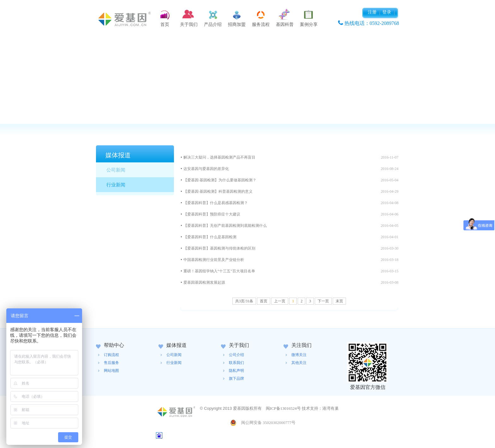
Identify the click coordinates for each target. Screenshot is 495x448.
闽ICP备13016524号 (283, 408)
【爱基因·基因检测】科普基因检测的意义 (218, 191)
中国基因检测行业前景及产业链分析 (214, 260)
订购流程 (111, 355)
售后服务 (111, 363)
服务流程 (261, 24)
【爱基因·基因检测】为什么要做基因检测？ (220, 180)
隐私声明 (236, 371)
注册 (372, 12)
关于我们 (189, 24)
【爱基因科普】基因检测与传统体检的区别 (219, 248)
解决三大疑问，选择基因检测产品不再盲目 (219, 157)
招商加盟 (237, 24)
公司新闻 (116, 170)
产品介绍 (213, 24)
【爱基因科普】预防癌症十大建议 (212, 214)
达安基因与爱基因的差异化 (206, 169)
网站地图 (111, 371)
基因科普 (285, 24)
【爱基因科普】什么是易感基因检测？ (216, 203)
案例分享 (309, 24)
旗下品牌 (236, 378)
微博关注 (299, 355)
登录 (387, 12)
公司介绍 (236, 355)
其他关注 (299, 363)
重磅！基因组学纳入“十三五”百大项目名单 (219, 271)
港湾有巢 (331, 408)
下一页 (323, 301)
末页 (339, 301)
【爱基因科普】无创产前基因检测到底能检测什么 (225, 226)
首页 (165, 24)
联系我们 (236, 363)
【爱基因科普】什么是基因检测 (210, 237)
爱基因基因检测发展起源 (204, 282)
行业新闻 (116, 185)
